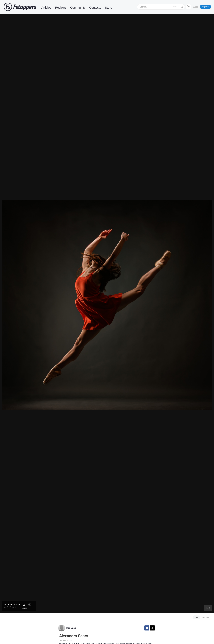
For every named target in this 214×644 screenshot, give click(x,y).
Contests (95, 8)
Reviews (61, 8)
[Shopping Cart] (188, 7)
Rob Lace (71, 628)
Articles (46, 8)
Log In (195, 7)
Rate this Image (12, 605)
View (196, 617)
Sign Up (205, 7)
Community (78, 8)
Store (109, 8)
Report (206, 617)
